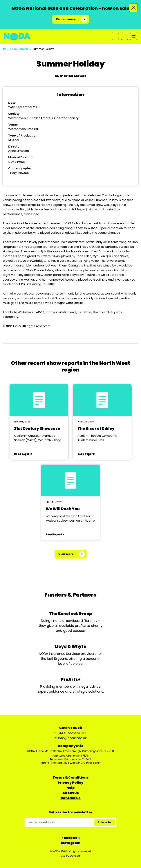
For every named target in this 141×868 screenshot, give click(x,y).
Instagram (71, 843)
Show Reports (19, 49)
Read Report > (23, 454)
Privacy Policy (70, 783)
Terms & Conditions (71, 777)
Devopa (75, 856)
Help (71, 788)
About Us (71, 793)
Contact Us (70, 798)
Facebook (71, 838)
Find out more (66, 19)
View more (66, 554)
